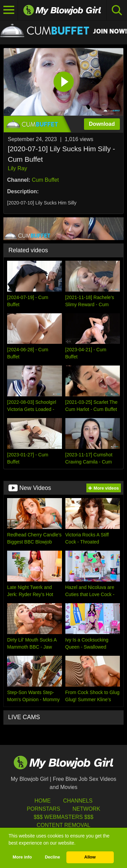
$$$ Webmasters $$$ (63, 817)
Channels (78, 801)
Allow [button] (90, 857)
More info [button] (22, 857)
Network (86, 809)
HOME (43, 801)
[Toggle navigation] (9, 10)
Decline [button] (52, 857)
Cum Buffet (45, 180)
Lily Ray (17, 168)
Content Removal (63, 825)
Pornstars (43, 809)
